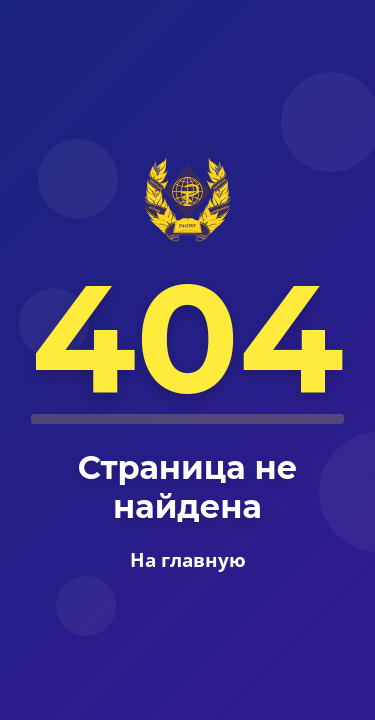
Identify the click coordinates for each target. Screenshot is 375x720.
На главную (188, 559)
